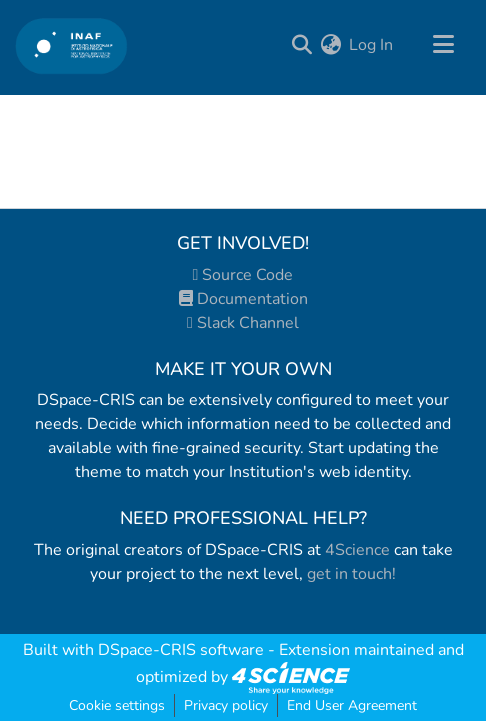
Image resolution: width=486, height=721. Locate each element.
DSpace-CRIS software (181, 650)
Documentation (243, 299)
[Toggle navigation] (443, 45)
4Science (357, 550)
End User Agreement (352, 705)
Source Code (243, 275)
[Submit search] (301, 45)
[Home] (71, 45)
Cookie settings (117, 705)
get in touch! (351, 574)
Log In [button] (372, 45)
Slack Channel (243, 323)
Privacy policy (226, 705)
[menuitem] (330, 45)
